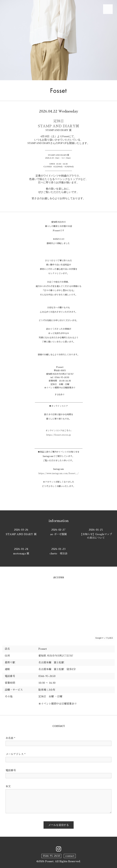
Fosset (49, 861)
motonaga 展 (21, 551)
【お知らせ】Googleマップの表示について (96, 534)
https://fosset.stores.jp (59, 435)
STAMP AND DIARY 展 (21, 532)
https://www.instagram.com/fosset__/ (59, 473)
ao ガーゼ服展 (59, 532)
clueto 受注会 (59, 551)
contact (70, 856)
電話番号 (11, 770)
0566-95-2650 (51, 856)
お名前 (10, 738)
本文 (8, 786)
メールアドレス (16, 754)
